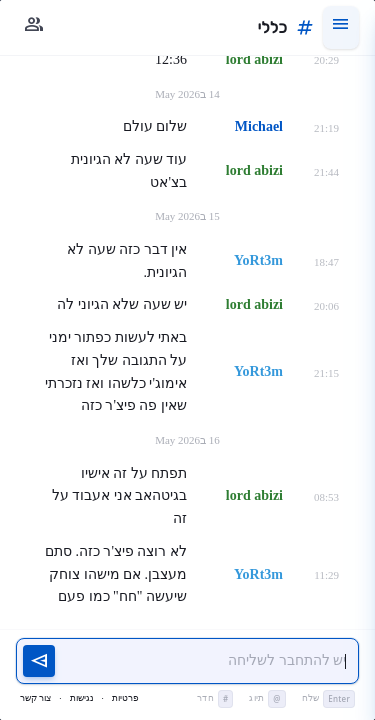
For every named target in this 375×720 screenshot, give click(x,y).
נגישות (82, 698)
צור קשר (35, 698)
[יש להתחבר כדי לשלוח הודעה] (207, 661)
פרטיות (125, 698)
